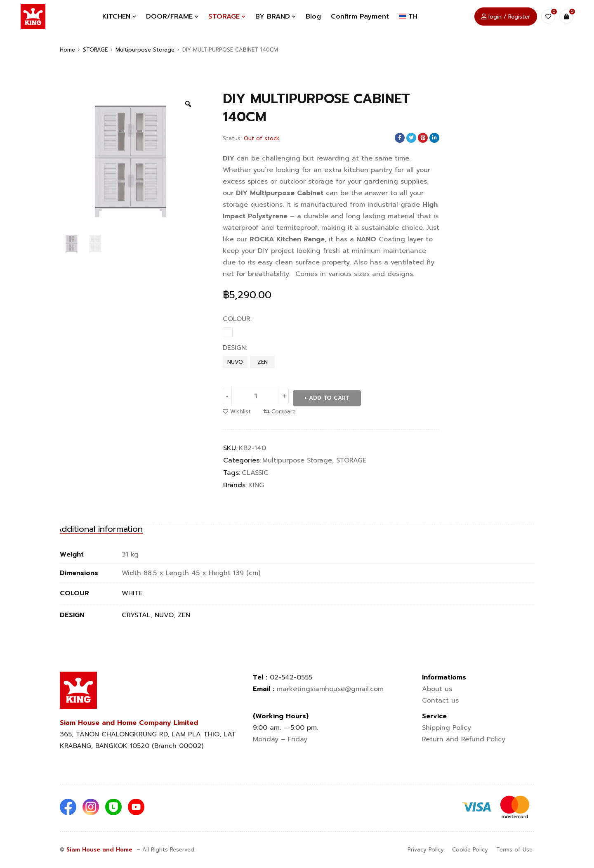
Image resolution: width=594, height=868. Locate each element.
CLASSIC (255, 471)
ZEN (263, 362)
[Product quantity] (256, 396)
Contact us (442, 701)
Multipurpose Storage (145, 50)
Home (67, 50)
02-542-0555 (291, 677)
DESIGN (234, 348)
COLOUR (237, 319)
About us (437, 689)
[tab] (114, 527)
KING (256, 483)
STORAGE (95, 50)
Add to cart (330, 396)
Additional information (114, 527)
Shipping (447, 728)
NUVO (235, 362)
